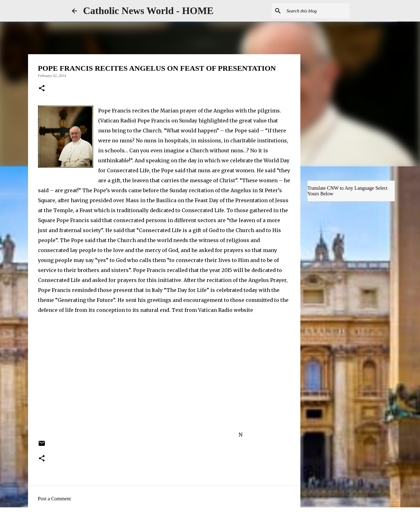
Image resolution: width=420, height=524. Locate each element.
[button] (42, 89)
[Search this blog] (317, 11)
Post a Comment (55, 499)
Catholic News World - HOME (148, 11)
